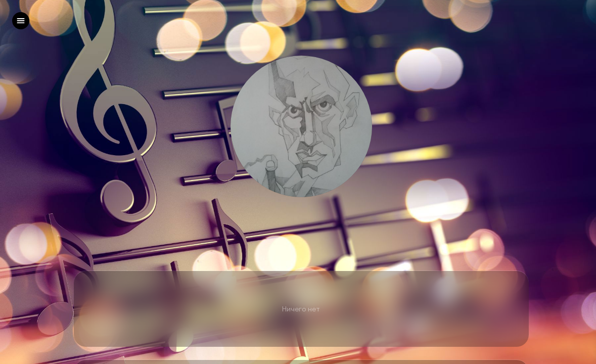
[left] (21, 21)
